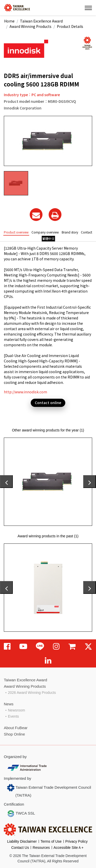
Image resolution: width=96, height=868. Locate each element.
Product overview (16, 232)
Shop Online (14, 734)
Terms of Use (51, 841)
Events (13, 716)
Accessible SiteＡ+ (68, 848)
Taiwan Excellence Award (41, 21)
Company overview (45, 232)
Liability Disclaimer (22, 841)
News (9, 704)
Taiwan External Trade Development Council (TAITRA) (49, 791)
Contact (87, 232)
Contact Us (20, 848)
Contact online (48, 403)
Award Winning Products (30, 26)
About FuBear (16, 728)
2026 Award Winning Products (32, 693)
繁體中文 (48, 238)
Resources (41, 848)
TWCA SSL (21, 814)
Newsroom (17, 710)
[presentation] (6, 482)
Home (9, 21)
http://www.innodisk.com (25, 392)
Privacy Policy (76, 841)
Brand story (70, 232)
